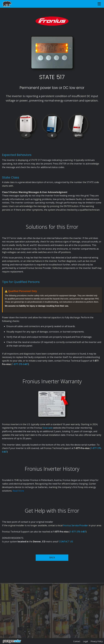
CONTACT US (66, 542)
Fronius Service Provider (76, 525)
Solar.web (48, 428)
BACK (52, 558)
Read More (18, 491)
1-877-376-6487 (20, 364)
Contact (77, 641)
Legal (85, 641)
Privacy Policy (97, 641)
